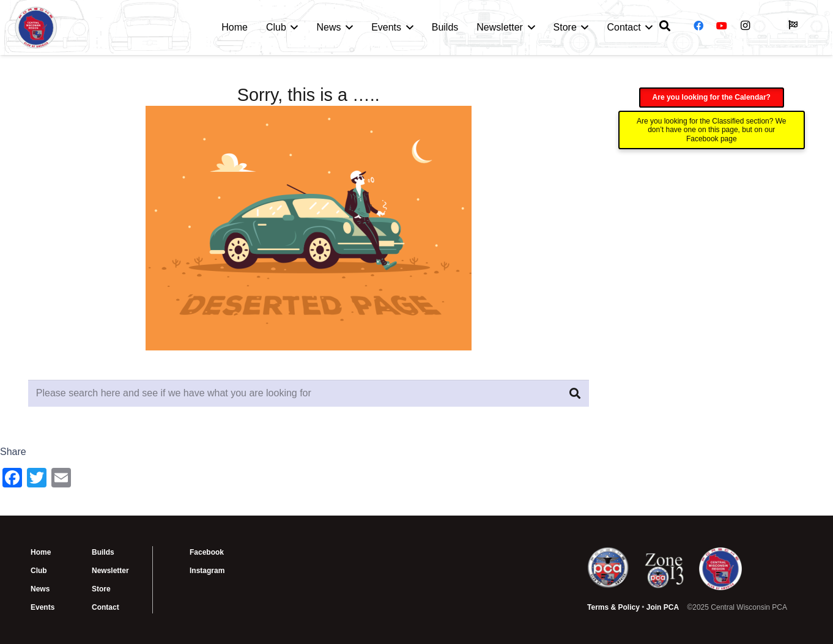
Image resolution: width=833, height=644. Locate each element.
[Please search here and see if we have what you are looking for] (309, 394)
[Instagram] (746, 26)
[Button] (793, 25)
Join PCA (663, 607)
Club (39, 571)
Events (43, 607)
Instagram (207, 571)
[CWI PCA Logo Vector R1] (36, 28)
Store (101, 589)
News (40, 589)
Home (41, 552)
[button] (292, 28)
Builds (103, 552)
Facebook (207, 552)
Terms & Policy (613, 607)
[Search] (575, 394)
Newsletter (110, 571)
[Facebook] (698, 26)
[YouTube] (722, 26)
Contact (106, 607)
